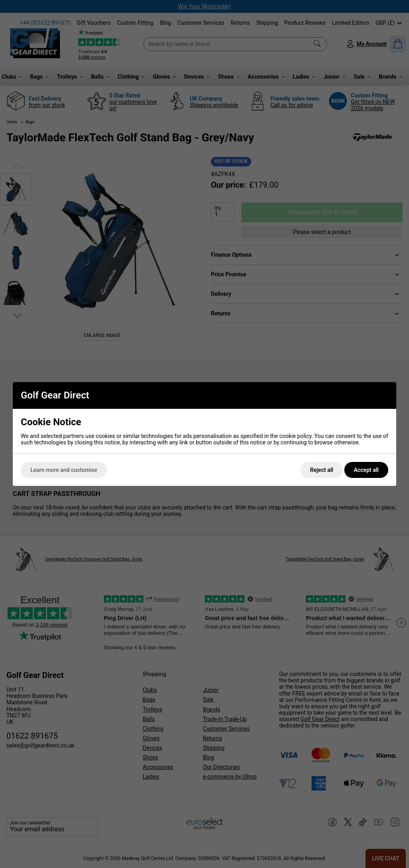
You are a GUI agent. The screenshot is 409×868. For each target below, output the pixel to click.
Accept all (366, 470)
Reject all (322, 470)
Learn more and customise (64, 470)
